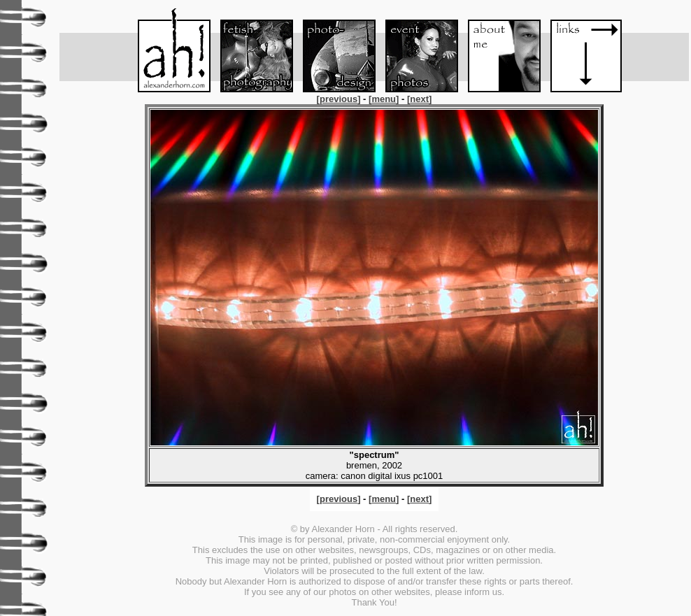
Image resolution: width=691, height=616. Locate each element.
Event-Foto (415, 50)
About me (498, 50)
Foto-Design (333, 50)
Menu (168, 50)
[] (340, 99)
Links (580, 50)
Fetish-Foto (250, 50)
